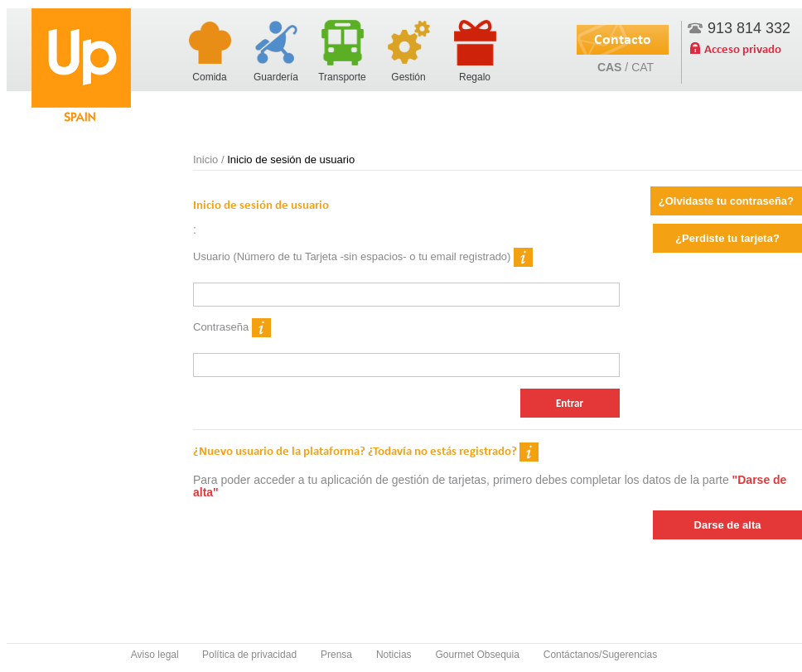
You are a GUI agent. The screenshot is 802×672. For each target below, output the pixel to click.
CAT (643, 67)
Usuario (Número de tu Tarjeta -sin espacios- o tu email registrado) (363, 257)
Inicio (205, 160)
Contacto (623, 39)
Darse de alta (728, 525)
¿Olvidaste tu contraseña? (726, 201)
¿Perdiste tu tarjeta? (727, 238)
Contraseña (232, 328)
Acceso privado (743, 49)
